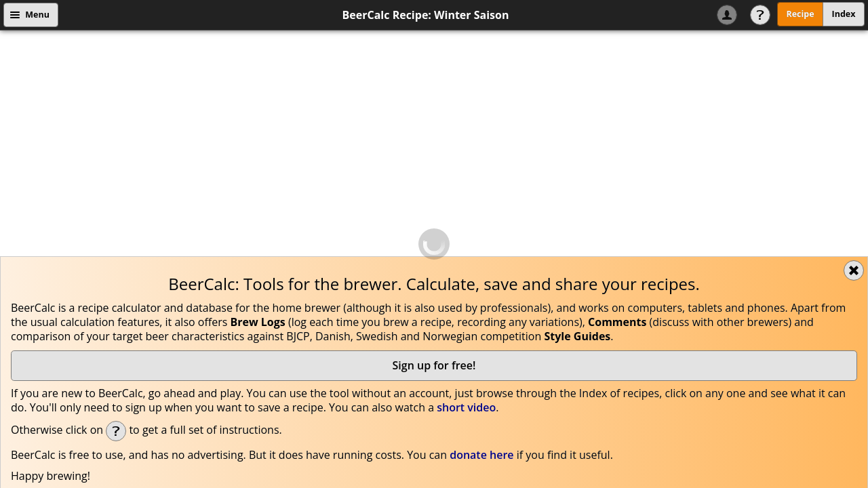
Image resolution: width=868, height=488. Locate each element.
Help (760, 15)
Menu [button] (37, 15)
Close (854, 43)
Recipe (800, 14)
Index (844, 14)
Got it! (776, 311)
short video (466, 180)
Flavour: (47, 421)
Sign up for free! (434, 138)
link (61, 481)
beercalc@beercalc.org (324, 289)
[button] (183, 390)
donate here (481, 228)
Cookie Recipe (241, 312)
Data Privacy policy (156, 312)
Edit (309, 420)
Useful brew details (756, 354)
